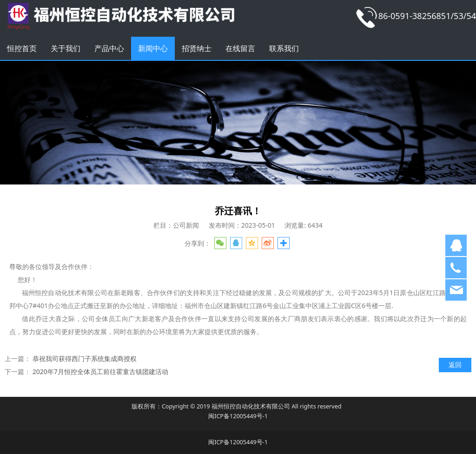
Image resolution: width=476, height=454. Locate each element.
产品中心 (109, 48)
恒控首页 (22, 48)
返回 (455, 365)
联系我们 (284, 48)
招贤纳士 (197, 48)
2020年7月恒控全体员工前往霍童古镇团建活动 (100, 372)
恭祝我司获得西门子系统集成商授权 (85, 359)
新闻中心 (153, 48)
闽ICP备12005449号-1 (238, 416)
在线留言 (240, 48)
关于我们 (66, 48)
